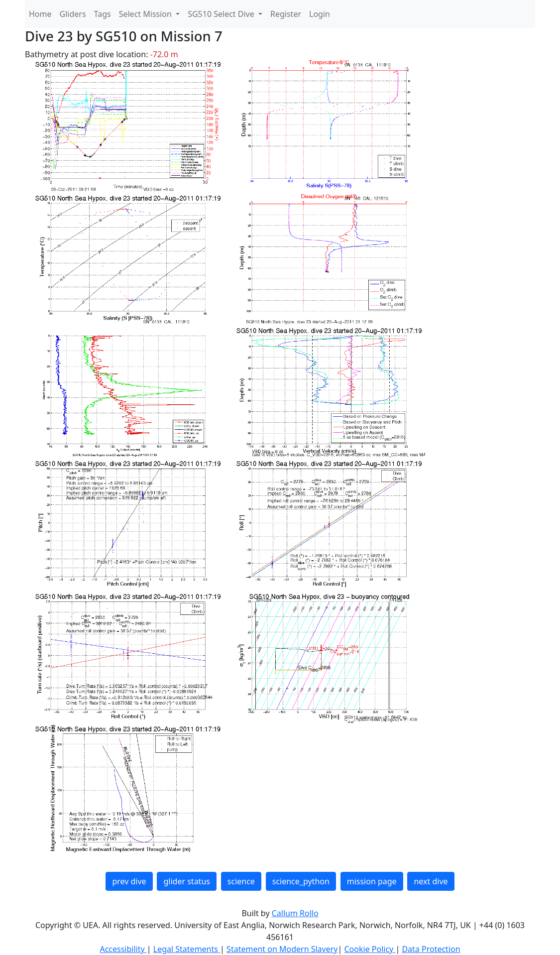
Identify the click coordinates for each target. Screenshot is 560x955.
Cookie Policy (370, 949)
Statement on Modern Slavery (282, 949)
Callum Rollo (295, 913)
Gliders (73, 14)
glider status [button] (186, 881)
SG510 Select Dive (222, 14)
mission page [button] (372, 881)
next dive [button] (431, 881)
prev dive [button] (129, 881)
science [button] (241, 881)
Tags (103, 14)
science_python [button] (301, 881)
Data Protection (431, 949)
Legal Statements (187, 949)
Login (320, 14)
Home (40, 14)
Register (286, 14)
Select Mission (146, 14)
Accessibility (123, 949)
